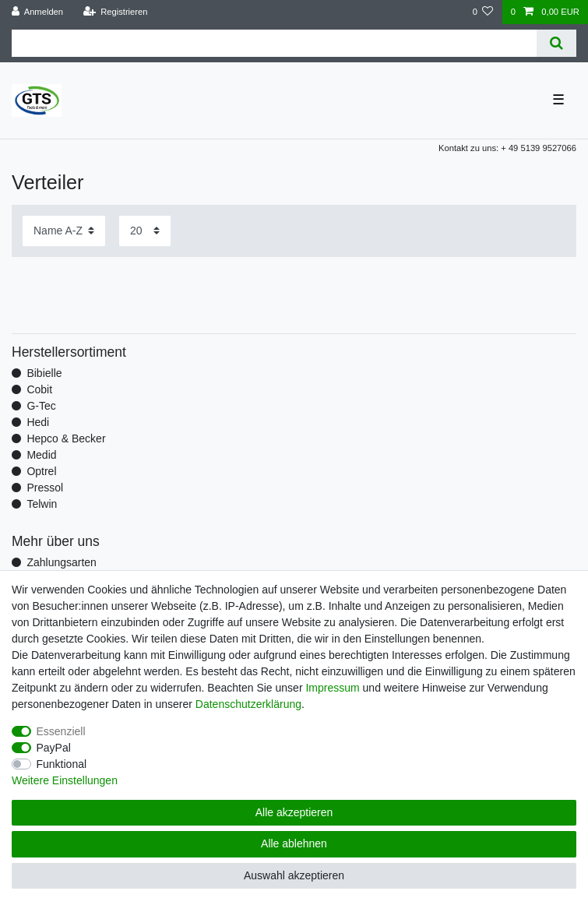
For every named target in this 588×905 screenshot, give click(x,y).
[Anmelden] (38, 12)
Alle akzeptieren (294, 812)
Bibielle (44, 373)
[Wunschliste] (482, 12)
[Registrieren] (115, 12)
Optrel (41, 471)
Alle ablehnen (294, 843)
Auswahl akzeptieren (294, 875)
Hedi (38, 422)
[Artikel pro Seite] (145, 231)
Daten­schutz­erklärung (248, 704)
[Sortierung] (64, 231)
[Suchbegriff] (274, 43)
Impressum (332, 688)
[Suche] (556, 43)
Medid (41, 455)
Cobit (39, 389)
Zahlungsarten (62, 562)
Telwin (42, 504)
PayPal (54, 748)
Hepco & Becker (66, 438)
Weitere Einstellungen (65, 780)
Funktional (62, 764)
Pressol (45, 488)
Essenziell (61, 731)
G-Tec (41, 406)
